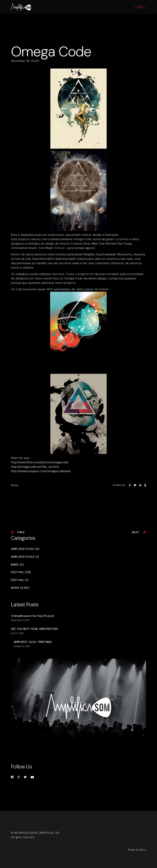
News (15, 485)
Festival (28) (21, 572)
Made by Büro (137, 850)
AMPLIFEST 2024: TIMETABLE (33, 642)
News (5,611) (20, 588)
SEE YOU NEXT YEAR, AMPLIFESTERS (34, 629)
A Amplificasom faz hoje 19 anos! (33, 616)
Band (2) (18, 565)
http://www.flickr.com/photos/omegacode (40, 462)
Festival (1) (20, 580)
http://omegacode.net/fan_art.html (35, 467)
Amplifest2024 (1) (25, 557)
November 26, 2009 (25, 61)
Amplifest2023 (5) (25, 549)
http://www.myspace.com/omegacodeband (41, 471)
